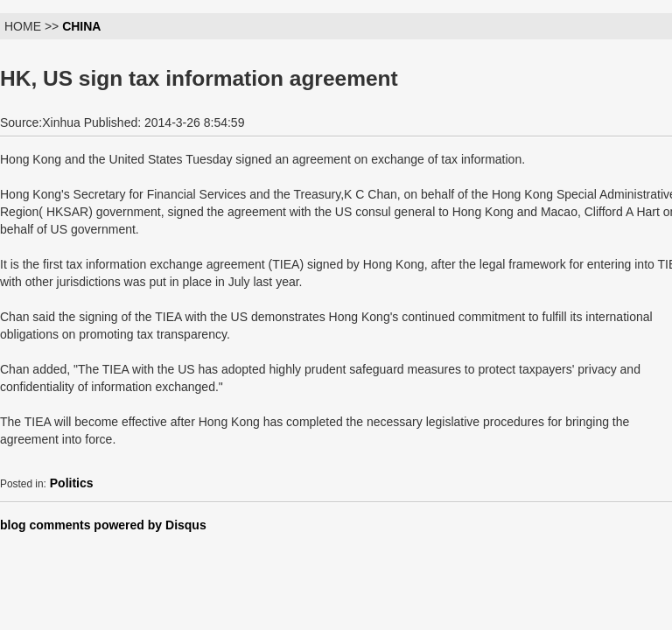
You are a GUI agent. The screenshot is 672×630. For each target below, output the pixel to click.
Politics (72, 483)
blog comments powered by (103, 525)
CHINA (81, 26)
